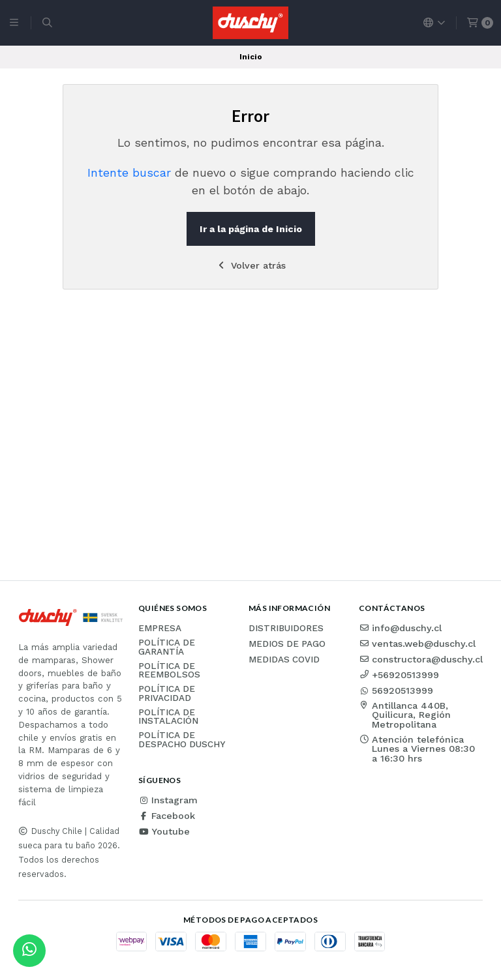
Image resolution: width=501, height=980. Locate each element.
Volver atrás (251, 265)
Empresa (160, 629)
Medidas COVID (284, 660)
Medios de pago (287, 644)
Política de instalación (168, 717)
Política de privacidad (167, 693)
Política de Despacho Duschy (182, 740)
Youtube (164, 831)
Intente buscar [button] (129, 173)
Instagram (168, 800)
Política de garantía (167, 647)
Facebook (167, 816)
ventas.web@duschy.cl (417, 644)
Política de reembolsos (169, 671)
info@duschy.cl (400, 628)
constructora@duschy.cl (421, 659)
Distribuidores (286, 629)
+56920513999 (399, 675)
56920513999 (396, 690)
